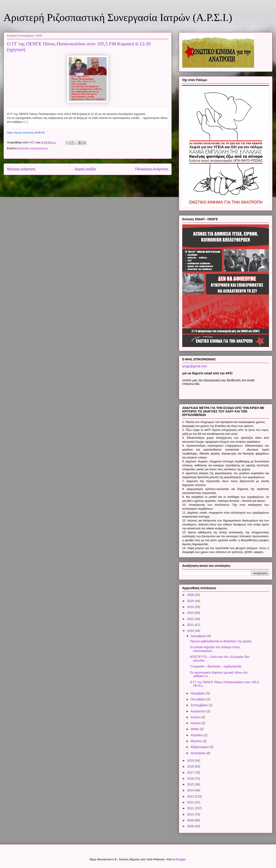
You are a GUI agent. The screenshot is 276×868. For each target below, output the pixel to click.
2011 (191, 808)
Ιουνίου (196, 723)
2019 (191, 761)
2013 (191, 796)
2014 (191, 790)
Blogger (181, 859)
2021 (191, 625)
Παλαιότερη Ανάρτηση (152, 169)
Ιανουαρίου (199, 753)
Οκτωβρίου (199, 699)
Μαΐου (195, 729)
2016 (191, 778)
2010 (191, 814)
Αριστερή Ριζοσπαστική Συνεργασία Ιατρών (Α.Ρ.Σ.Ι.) (118, 17)
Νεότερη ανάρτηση (21, 169)
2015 (191, 784)
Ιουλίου (196, 717)
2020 (191, 631)
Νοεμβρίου (198, 693)
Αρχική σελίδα (85, 169)
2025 (191, 601)
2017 (191, 773)
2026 (191, 595)
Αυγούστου (199, 711)
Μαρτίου (197, 741)
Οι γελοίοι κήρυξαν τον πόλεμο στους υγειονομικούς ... (215, 649)
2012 (191, 802)
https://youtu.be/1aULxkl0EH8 (26, 133)
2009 (191, 820)
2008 (191, 826)
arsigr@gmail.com (195, 366)
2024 (191, 607)
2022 (191, 619)
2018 (191, 766)
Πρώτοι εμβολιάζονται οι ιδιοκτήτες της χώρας (221, 641)
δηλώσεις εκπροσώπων (33, 148)
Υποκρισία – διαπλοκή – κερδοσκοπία (216, 666)
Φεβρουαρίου (200, 747)
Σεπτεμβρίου (200, 705)
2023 (191, 613)
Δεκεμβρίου (199, 636)
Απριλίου (197, 735)
